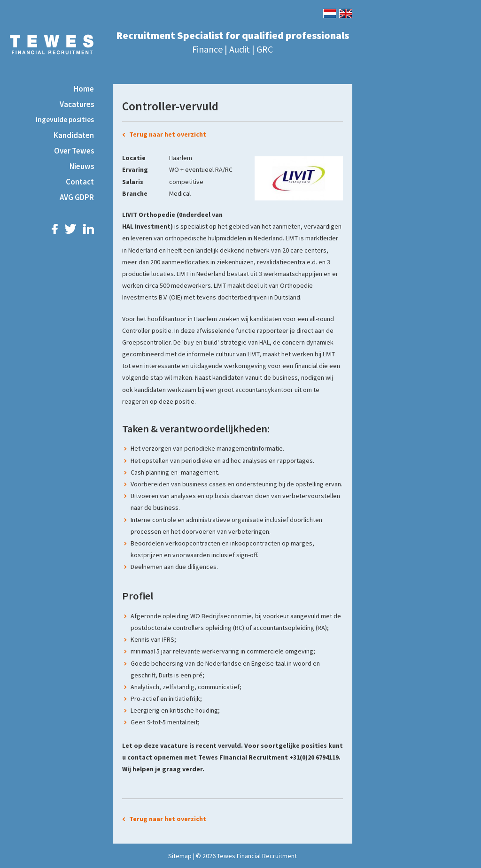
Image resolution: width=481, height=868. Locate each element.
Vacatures (77, 104)
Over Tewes (74, 151)
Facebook (55, 229)
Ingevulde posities (65, 119)
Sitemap (180, 856)
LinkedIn (89, 229)
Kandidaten (74, 135)
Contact (80, 182)
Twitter (70, 229)
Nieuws (82, 166)
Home (84, 89)
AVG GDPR (77, 197)
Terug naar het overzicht (168, 134)
